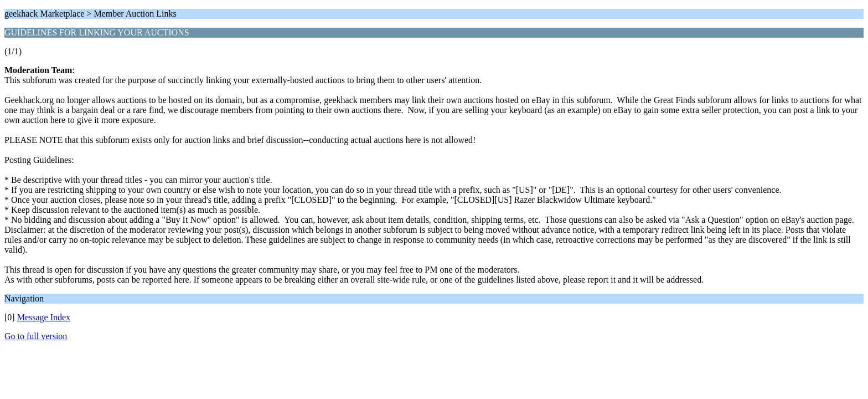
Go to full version (36, 336)
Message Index (44, 317)
